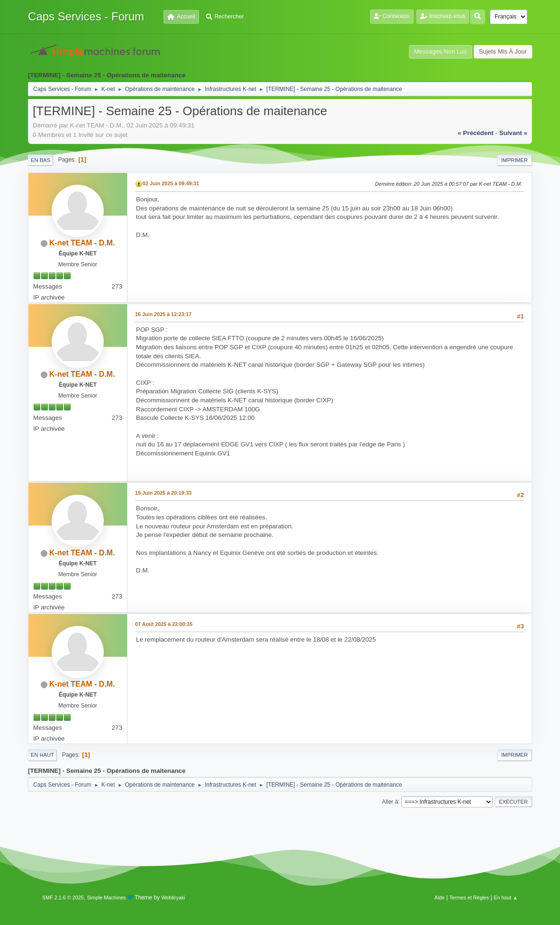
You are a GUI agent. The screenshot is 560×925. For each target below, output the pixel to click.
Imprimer (515, 160)
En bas (41, 160)
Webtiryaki (173, 898)
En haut (42, 755)
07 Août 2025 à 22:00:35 (164, 624)
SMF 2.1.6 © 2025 (63, 898)
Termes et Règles (469, 898)
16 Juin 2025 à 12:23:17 (163, 314)
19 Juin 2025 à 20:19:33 (163, 493)
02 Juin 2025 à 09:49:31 (171, 183)
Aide (440, 898)
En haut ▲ (506, 898)
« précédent (476, 133)
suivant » (513, 133)
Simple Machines (106, 898)
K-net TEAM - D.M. (82, 243)
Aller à (390, 801)
